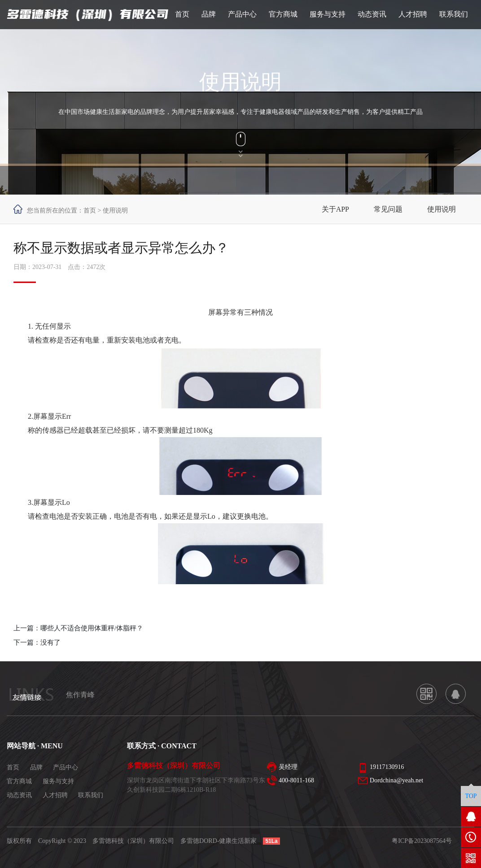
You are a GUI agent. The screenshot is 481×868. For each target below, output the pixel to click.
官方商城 (19, 781)
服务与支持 (58, 781)
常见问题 (388, 209)
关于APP (335, 209)
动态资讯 (19, 795)
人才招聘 (55, 795)
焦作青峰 (80, 695)
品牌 (36, 767)
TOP (471, 796)
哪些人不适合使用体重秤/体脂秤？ (92, 628)
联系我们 (91, 795)
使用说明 (442, 209)
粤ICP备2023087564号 (422, 841)
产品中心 (66, 767)
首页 (90, 210)
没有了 (50, 642)
